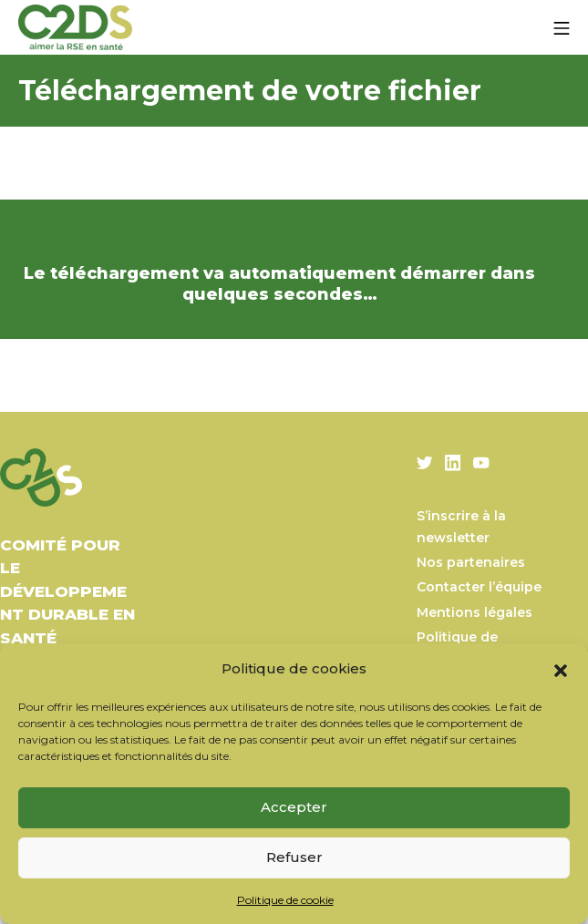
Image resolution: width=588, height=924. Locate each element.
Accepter (294, 807)
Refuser (294, 857)
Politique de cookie (285, 900)
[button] (561, 669)
